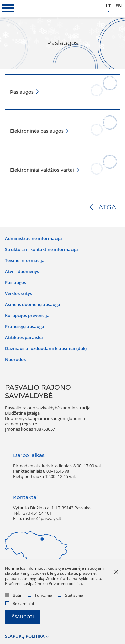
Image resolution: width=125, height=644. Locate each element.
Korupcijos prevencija (27, 316)
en (118, 6)
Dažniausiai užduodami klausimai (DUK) (46, 349)
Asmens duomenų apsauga (33, 305)
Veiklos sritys (18, 294)
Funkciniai (40, 595)
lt (108, 6)
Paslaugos (22, 92)
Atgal (109, 207)
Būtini (14, 595)
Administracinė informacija (33, 239)
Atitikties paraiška (24, 338)
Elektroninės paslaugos (37, 131)
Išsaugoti (22, 617)
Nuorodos (15, 360)
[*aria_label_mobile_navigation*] (8, 8)
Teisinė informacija (25, 261)
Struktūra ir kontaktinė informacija (41, 250)
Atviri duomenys (22, 272)
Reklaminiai (20, 604)
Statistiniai (71, 595)
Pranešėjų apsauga (25, 327)
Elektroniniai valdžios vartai (43, 170)
